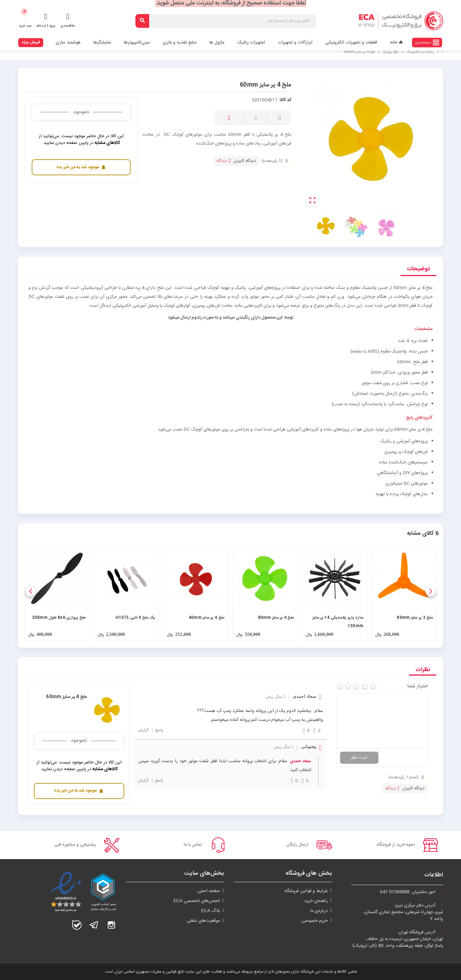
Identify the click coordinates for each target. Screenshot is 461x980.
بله (77, 925)
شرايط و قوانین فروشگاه (306, 891)
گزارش (143, 730)
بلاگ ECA (210, 911)
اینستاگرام (111, 925)
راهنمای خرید (316, 901)
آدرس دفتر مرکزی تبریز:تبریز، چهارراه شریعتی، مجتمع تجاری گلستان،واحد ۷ (403, 912)
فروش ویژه (31, 42)
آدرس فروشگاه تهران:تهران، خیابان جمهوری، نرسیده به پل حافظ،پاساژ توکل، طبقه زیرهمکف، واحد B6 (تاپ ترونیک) (398, 939)
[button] (431, 591)
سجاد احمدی (300, 761)
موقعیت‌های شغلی (203, 921)
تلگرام (94, 925)
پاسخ (158, 730)
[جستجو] (226, 21)
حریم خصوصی (315, 921)
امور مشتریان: (412, 892)
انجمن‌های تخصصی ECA (197, 901)
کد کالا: (285, 100)
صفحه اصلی (209, 891)
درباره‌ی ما (319, 911)
